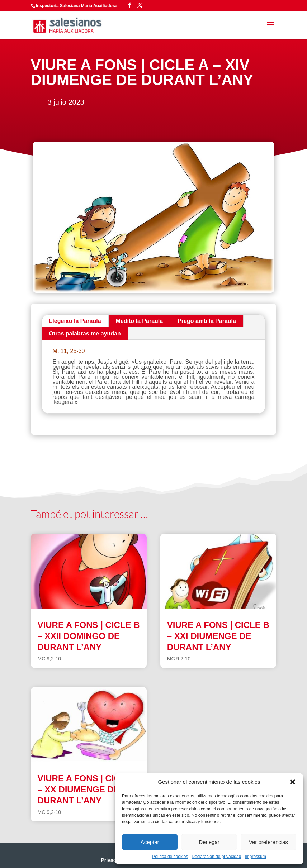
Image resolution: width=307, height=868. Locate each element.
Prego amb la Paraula (207, 321)
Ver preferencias (268, 842)
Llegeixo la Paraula (75, 321)
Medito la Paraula (140, 321)
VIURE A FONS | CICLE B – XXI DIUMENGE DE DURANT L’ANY (218, 636)
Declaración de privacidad (216, 857)
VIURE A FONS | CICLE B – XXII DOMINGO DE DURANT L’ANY (89, 636)
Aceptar (150, 842)
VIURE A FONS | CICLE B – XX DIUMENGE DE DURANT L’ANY (89, 789)
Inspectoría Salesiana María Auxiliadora (76, 6)
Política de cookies (170, 857)
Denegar (209, 842)
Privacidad (114, 860)
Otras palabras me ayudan (85, 333)
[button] (293, 782)
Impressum (255, 857)
